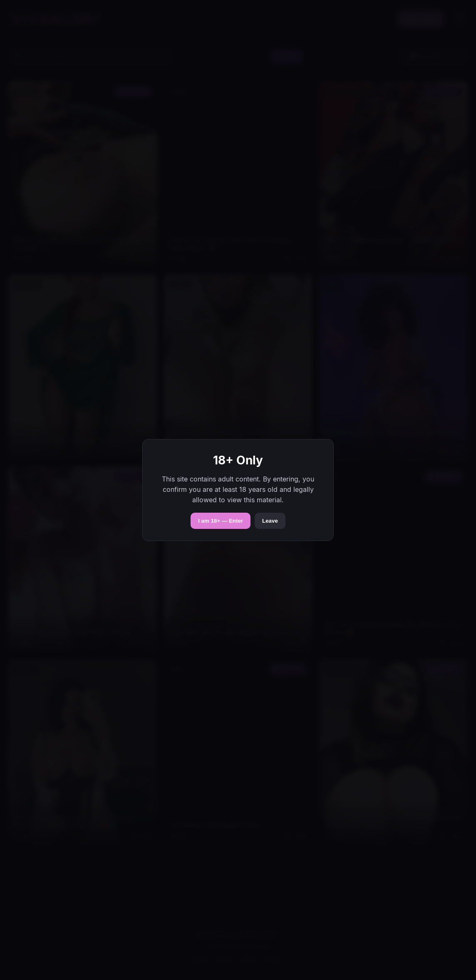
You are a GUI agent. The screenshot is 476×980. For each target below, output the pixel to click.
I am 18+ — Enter (221, 521)
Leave (270, 521)
